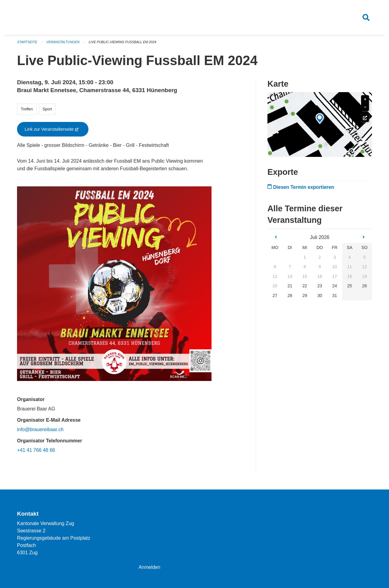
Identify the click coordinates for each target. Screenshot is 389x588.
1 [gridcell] (305, 258)
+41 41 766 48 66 (36, 451)
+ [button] (365, 100)
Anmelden (150, 567)
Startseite (27, 43)
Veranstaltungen (63, 43)
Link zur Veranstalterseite (57, 130)
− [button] (365, 108)
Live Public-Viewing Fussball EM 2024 (123, 43)
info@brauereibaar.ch (40, 430)
